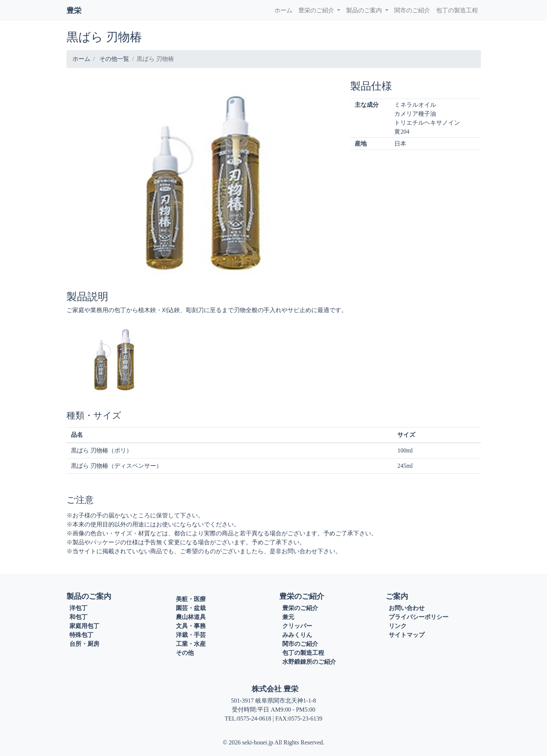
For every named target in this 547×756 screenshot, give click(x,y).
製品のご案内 (365, 10)
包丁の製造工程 (457, 10)
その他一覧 (114, 59)
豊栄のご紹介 (317, 10)
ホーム (283, 10)
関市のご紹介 (412, 10)
